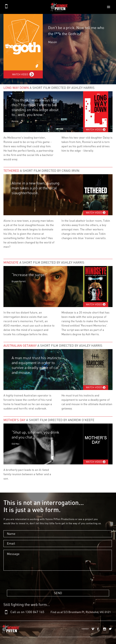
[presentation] (29, 586)
